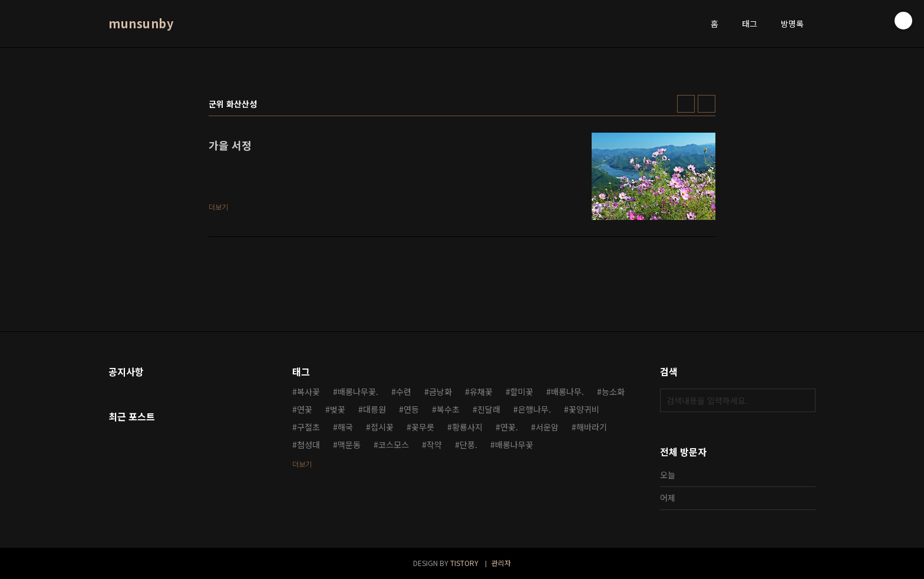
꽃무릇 (423, 427)
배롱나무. (567, 392)
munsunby (141, 24)
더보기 (302, 464)
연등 (411, 409)
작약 (434, 445)
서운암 (547, 427)
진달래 (489, 409)
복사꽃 (308, 392)
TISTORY (464, 563)
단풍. (468, 445)
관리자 (501, 563)
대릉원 (374, 409)
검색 (804, 400)
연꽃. (509, 427)
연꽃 (305, 409)
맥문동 (349, 445)
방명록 (792, 24)
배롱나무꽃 (514, 445)
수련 (404, 392)
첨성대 (308, 445)
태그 (750, 24)
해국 (345, 427)
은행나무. (534, 409)
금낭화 (440, 392)
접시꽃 (382, 427)
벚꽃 (338, 409)
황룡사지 (467, 427)
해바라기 (592, 427)
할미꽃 (522, 392)
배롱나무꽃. (358, 392)
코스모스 (394, 445)
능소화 (613, 392)
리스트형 (707, 104)
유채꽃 (481, 392)
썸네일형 (686, 104)
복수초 (448, 409)
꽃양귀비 (584, 409)
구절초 (308, 427)
